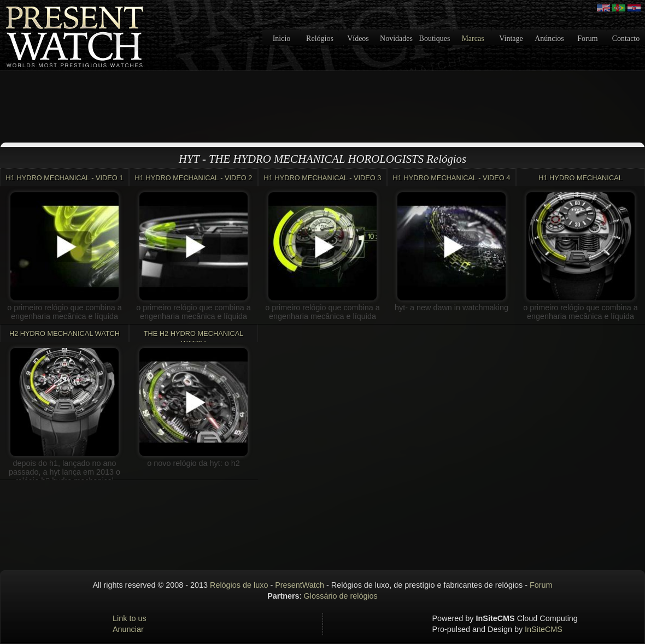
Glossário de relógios (341, 596)
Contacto (626, 39)
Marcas (473, 39)
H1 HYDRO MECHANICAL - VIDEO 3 (323, 178)
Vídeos (358, 39)
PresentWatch (300, 585)
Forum (587, 39)
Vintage (511, 39)
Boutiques (435, 39)
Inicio (282, 39)
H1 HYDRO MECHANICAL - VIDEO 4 (452, 178)
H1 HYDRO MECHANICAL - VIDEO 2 (194, 178)
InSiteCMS (544, 629)
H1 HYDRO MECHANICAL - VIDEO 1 (65, 178)
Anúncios (549, 39)
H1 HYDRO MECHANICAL (580, 178)
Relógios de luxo (239, 585)
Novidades (396, 39)
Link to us (130, 618)
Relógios (320, 39)
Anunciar (128, 629)
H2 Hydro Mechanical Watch (64, 333)
